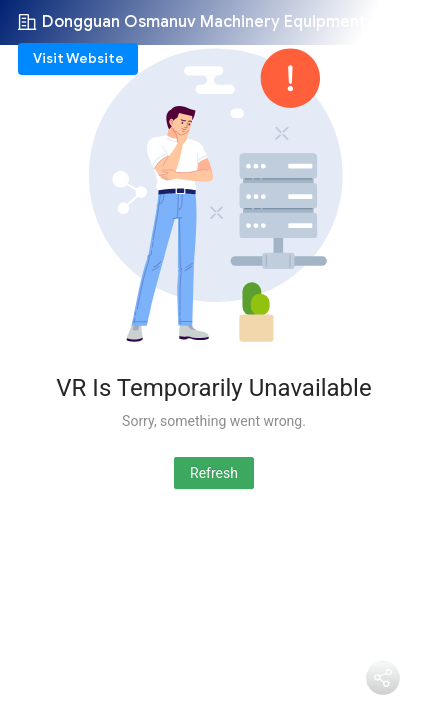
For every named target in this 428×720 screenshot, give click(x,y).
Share (383, 706)
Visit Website (78, 58)
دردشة (310, 686)
